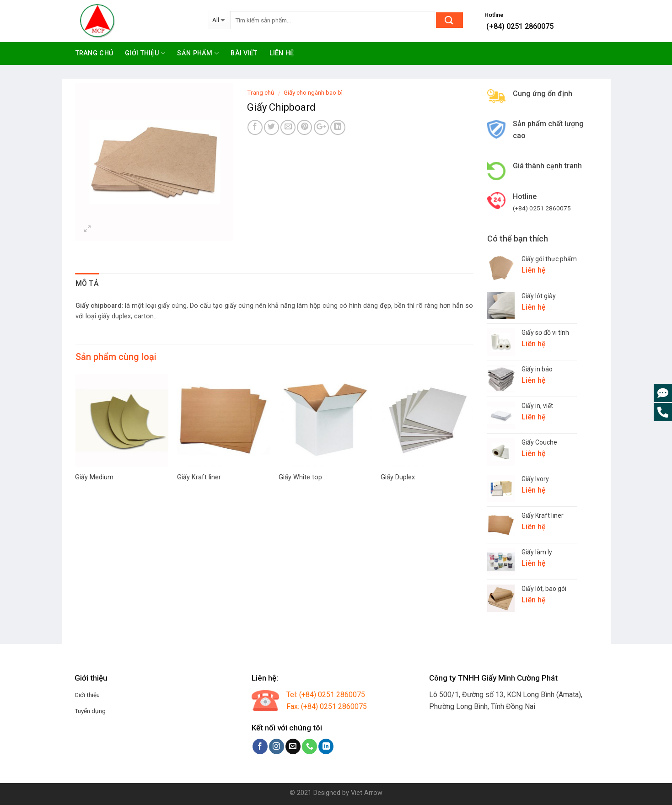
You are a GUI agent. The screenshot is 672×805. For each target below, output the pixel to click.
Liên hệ (282, 53)
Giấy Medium (94, 477)
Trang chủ (94, 53)
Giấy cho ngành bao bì (313, 92)
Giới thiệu (145, 53)
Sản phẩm (198, 53)
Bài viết (244, 53)
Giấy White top (300, 477)
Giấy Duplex (398, 477)
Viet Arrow (367, 793)
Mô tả (87, 283)
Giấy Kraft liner (199, 477)
